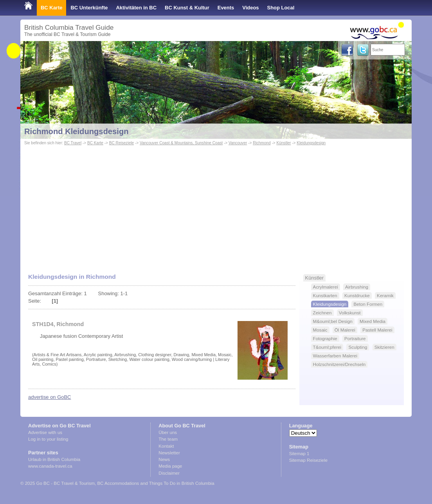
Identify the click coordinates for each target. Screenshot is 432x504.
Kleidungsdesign (311, 143)
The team (168, 439)
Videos (250, 8)
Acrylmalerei (326, 287)
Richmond (262, 143)
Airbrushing (357, 287)
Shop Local (281, 8)
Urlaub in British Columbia (54, 459)
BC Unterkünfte (89, 8)
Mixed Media (373, 321)
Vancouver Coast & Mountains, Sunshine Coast (181, 143)
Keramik (385, 295)
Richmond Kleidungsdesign (76, 131)
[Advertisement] (216, 206)
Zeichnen (322, 313)
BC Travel (73, 143)
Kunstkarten (325, 295)
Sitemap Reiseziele (309, 460)
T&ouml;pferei (327, 347)
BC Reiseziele (121, 143)
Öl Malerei (345, 330)
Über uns (168, 432)
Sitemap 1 (299, 454)
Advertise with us (45, 432)
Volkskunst (350, 313)
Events (226, 8)
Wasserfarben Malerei (335, 356)
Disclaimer (169, 473)
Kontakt (166, 446)
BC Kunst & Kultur (187, 8)
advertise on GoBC (49, 397)
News (164, 459)
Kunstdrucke (357, 295)
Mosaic (320, 330)
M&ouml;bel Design (333, 321)
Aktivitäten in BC (136, 8)
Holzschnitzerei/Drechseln (339, 364)
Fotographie (325, 338)
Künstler (283, 143)
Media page (170, 466)
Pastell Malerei (377, 330)
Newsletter (169, 453)
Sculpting (358, 347)
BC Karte (51, 8)
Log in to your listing (48, 439)
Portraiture (355, 338)
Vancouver (238, 143)
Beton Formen (368, 304)
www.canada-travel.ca (50, 466)
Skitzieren (384, 347)
